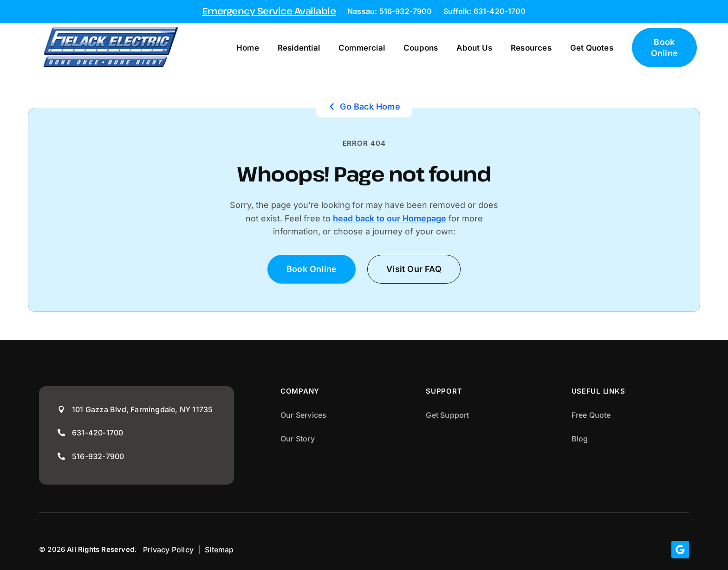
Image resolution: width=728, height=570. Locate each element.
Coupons (421, 48)
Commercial (362, 48)
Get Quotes (592, 48)
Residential (299, 48)
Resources (531, 48)
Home (248, 48)
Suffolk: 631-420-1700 (484, 11)
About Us (474, 48)
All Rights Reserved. (102, 549)
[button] (414, 269)
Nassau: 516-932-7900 (390, 11)
